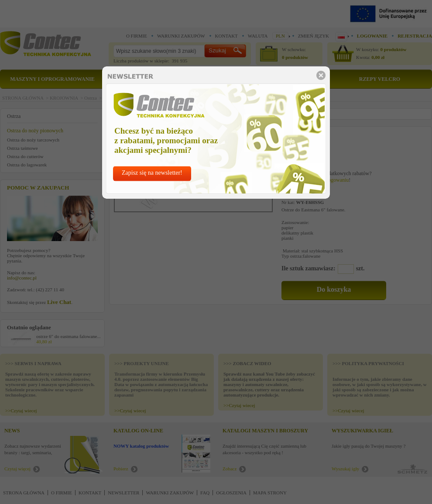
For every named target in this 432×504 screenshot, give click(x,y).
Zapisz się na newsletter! (152, 173)
